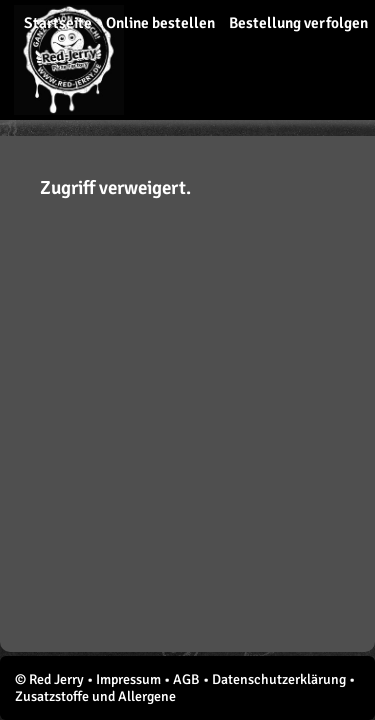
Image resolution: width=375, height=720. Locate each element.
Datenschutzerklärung (279, 679)
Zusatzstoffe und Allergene (95, 696)
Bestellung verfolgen (298, 23)
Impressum (128, 679)
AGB (186, 679)
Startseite (58, 23)
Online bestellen (160, 23)
